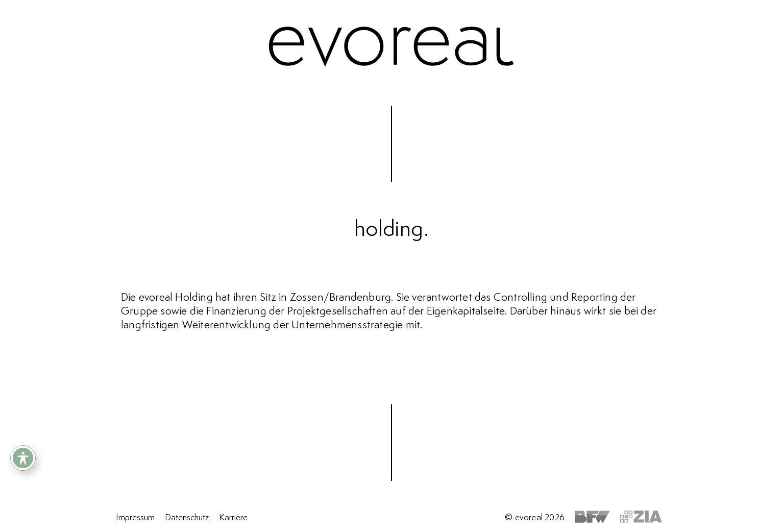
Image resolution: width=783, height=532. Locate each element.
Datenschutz (187, 518)
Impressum (135, 518)
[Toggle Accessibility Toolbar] (23, 458)
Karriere (233, 518)
